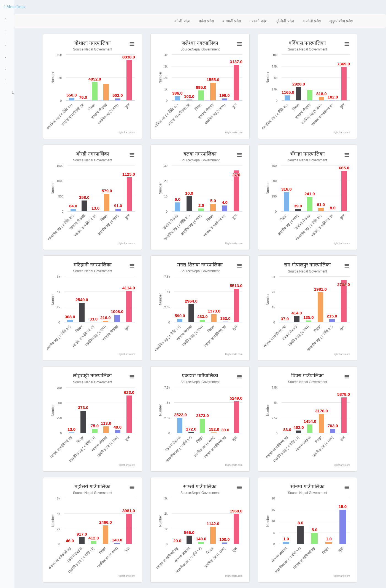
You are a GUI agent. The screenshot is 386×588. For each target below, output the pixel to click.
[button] (15, 7)
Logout (12, 93)
